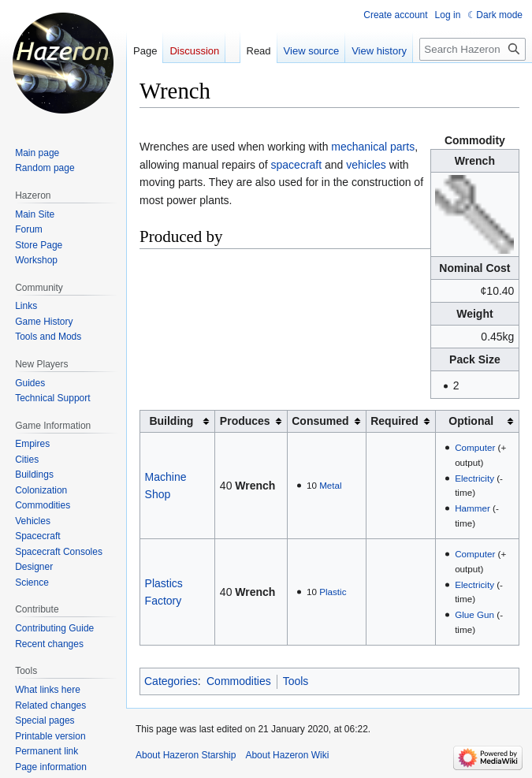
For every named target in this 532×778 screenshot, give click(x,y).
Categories (171, 681)
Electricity (474, 478)
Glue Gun (474, 614)
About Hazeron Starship (186, 755)
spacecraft (297, 165)
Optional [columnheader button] (471, 421)
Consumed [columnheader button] (320, 421)
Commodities (239, 681)
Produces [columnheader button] (245, 421)
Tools (296, 681)
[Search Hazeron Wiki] (472, 49)
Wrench (255, 486)
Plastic (333, 592)
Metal (331, 485)
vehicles (366, 165)
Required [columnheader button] (394, 421)
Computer (475, 447)
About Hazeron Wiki (287, 755)
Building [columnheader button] (171, 421)
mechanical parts (373, 147)
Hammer (472, 508)
